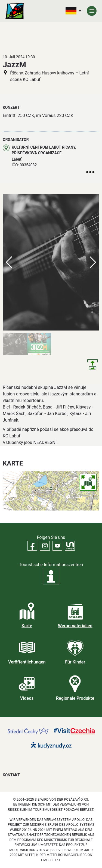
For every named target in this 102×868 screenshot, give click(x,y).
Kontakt (11, 775)
